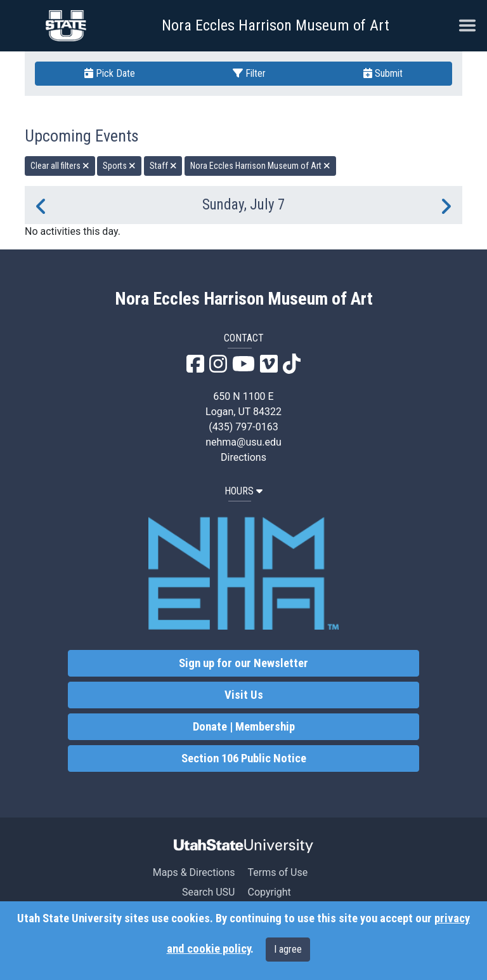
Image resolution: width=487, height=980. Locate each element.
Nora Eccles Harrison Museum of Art (276, 25)
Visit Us (244, 695)
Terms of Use (277, 872)
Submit (383, 73)
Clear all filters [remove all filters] (60, 166)
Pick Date (110, 73)
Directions (243, 457)
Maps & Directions (194, 872)
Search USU (208, 892)
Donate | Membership (244, 727)
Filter (249, 73)
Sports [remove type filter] (119, 166)
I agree (288, 949)
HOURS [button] (243, 491)
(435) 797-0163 (243, 427)
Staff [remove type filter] (163, 166)
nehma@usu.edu (243, 442)
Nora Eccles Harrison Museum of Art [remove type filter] (260, 166)
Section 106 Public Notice (244, 758)
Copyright (269, 892)
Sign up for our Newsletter (243, 663)
